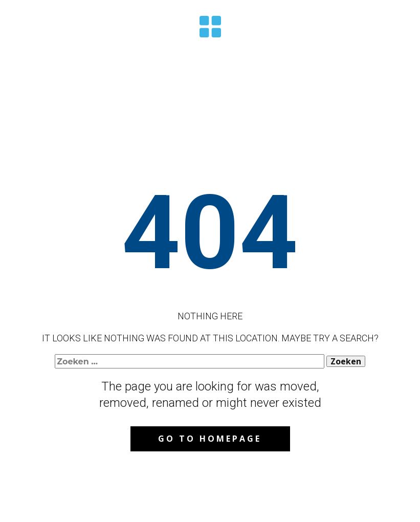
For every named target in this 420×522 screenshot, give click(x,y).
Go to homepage (210, 439)
